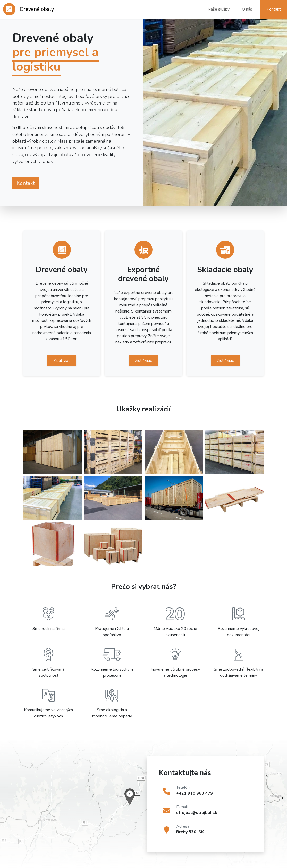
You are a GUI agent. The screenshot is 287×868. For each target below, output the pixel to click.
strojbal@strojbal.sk (197, 813)
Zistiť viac (62, 361)
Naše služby (219, 9)
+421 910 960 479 (195, 793)
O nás (247, 9)
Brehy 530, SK (190, 832)
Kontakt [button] (274, 9)
